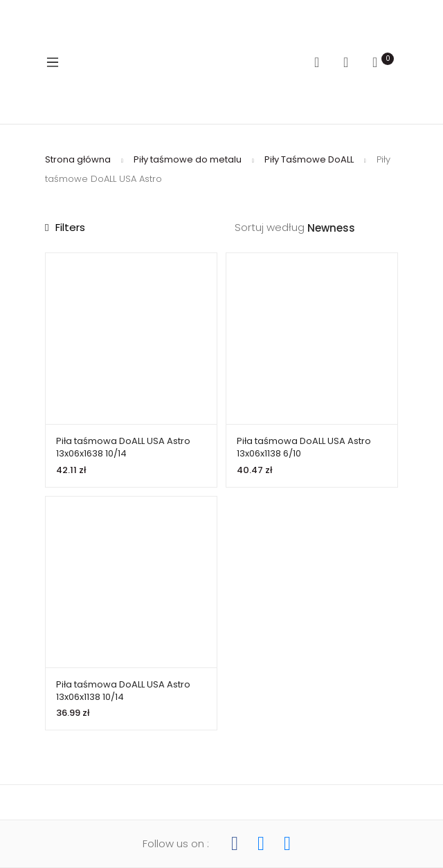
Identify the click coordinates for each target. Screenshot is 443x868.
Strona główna (78, 159)
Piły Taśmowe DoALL (309, 159)
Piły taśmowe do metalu (188, 159)
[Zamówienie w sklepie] (353, 229)
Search (322, 62)
